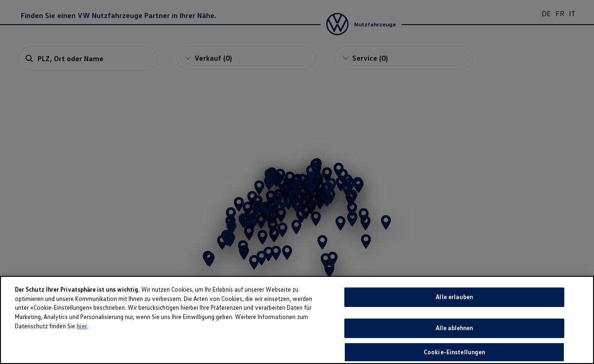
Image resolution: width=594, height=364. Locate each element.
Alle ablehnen (455, 349)
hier (82, 347)
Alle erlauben (454, 319)
